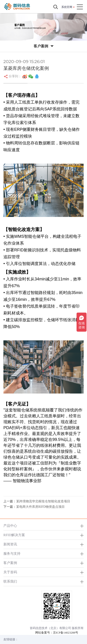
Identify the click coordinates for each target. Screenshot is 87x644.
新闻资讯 (10, 544)
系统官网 (67, 7)
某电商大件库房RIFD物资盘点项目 (40, 507)
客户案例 (10, 563)
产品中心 (10, 526)
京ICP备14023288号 (66, 633)
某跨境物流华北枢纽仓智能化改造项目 (43, 501)
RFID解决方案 (14, 535)
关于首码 (10, 572)
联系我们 (10, 581)
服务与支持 (12, 553)
